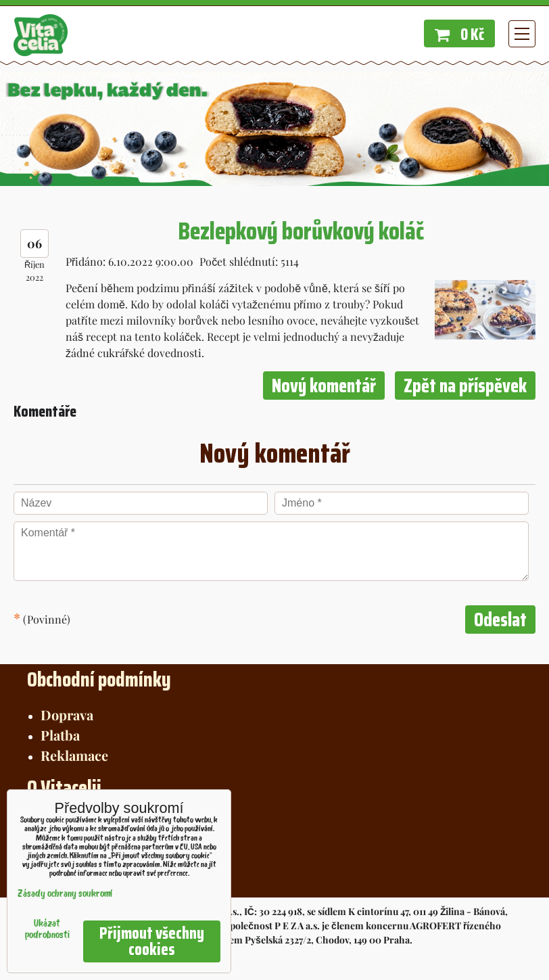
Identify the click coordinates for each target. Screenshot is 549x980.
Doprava (67, 715)
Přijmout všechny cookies (152, 941)
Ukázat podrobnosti (47, 930)
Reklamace (74, 755)
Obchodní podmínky (99, 679)
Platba (60, 735)
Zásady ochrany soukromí (65, 894)
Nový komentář (324, 386)
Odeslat (500, 620)
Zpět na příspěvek (465, 386)
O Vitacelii (64, 788)
